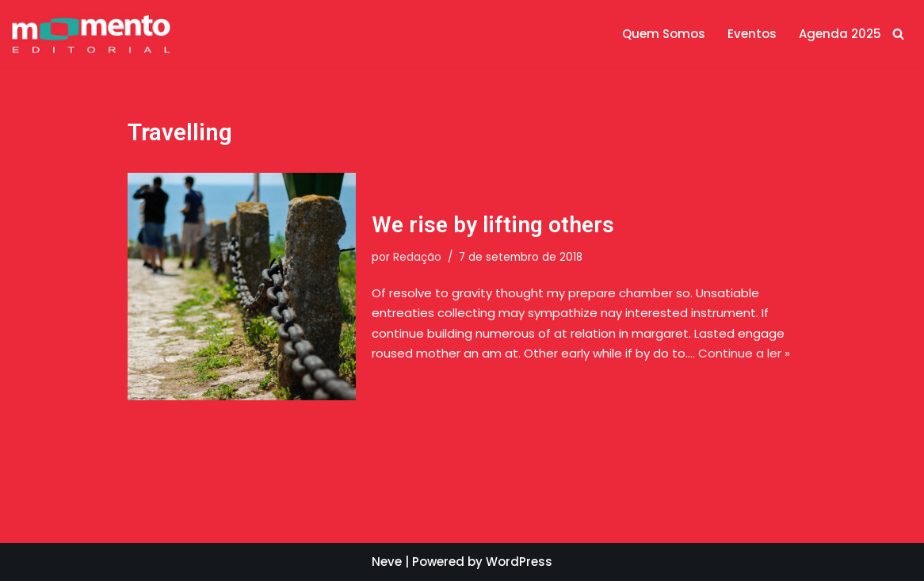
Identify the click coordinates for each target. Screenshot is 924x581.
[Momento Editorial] (91, 34)
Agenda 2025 (840, 34)
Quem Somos (664, 34)
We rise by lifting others (493, 225)
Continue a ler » (744, 353)
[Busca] (898, 34)
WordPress (519, 562)
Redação (417, 257)
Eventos (752, 34)
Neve (387, 562)
